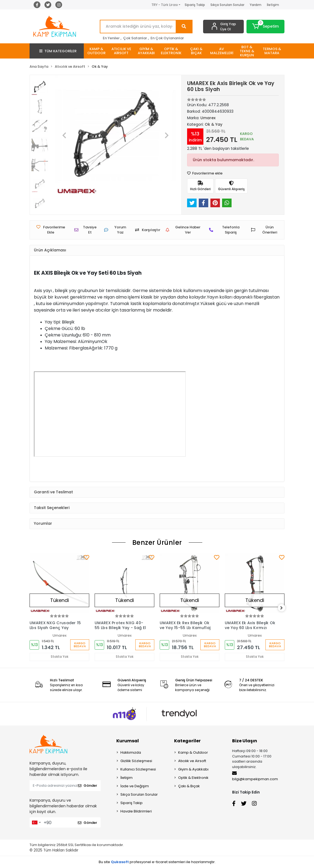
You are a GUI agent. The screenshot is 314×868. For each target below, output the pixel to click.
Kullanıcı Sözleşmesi (138, 770)
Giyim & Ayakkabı (193, 770)
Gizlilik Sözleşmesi (136, 761)
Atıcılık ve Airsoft (192, 761)
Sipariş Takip (195, 5)
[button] (265, 27)
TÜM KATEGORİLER (58, 51)
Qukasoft (120, 862)
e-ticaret (160, 862)
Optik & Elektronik (193, 778)
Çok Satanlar (135, 38)
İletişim (273, 5)
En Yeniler (111, 38)
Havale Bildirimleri (136, 812)
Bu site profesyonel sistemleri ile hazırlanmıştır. (157, 862)
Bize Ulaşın (245, 741)
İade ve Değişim (135, 786)
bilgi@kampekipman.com (255, 776)
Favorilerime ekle (205, 173)
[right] (284, 608)
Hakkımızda (131, 753)
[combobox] (36, 823)
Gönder (87, 786)
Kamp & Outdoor (193, 753)
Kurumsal (128, 741)
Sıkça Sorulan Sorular (227, 5)
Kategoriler (187, 741)
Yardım (256, 5)
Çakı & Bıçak (189, 786)
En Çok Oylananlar (167, 38)
